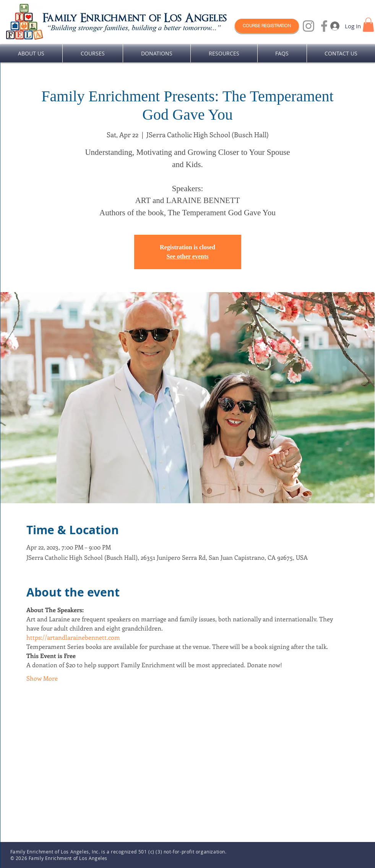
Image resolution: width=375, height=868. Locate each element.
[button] (368, 25)
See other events (188, 256)
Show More (42, 678)
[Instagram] (308, 26)
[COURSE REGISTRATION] (267, 26)
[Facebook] (324, 26)
